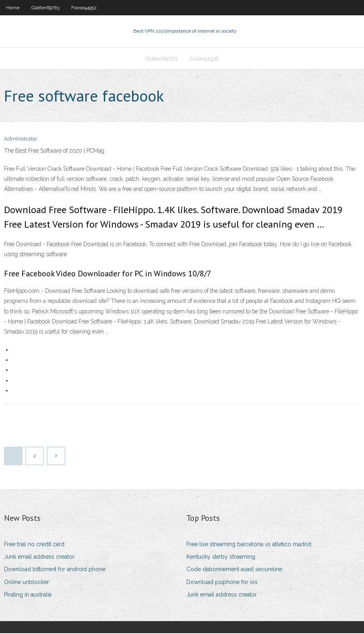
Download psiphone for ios (222, 583)
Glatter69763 (45, 8)
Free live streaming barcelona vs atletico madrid (249, 545)
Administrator (21, 140)
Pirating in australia (28, 595)
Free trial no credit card (34, 545)
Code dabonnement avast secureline (234, 570)
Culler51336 (204, 59)
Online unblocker (27, 583)
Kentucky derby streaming (221, 557)
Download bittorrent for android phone (55, 570)
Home (13, 8)
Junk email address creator (39, 557)
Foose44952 (84, 8)
